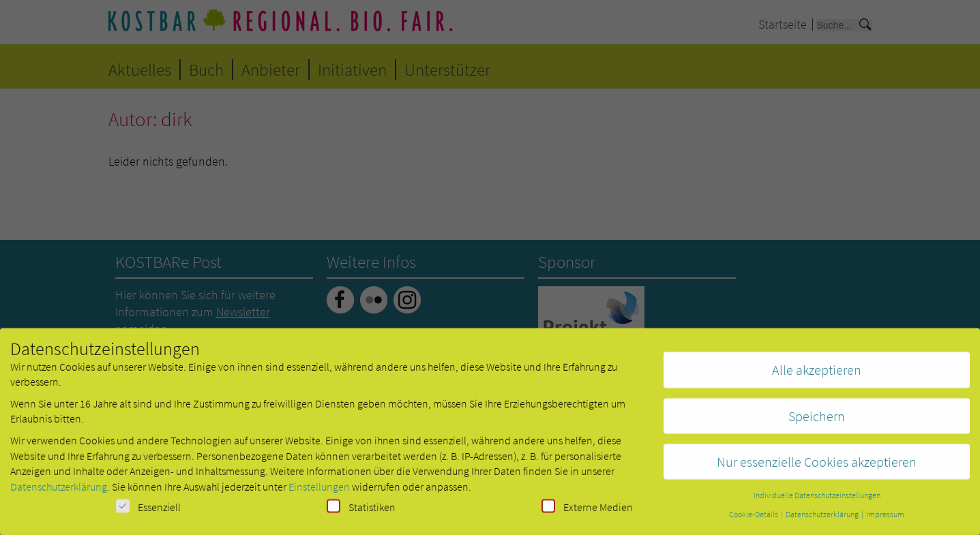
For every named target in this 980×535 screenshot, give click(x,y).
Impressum (885, 520)
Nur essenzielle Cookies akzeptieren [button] (817, 467)
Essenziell (148, 512)
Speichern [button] (817, 421)
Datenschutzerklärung (59, 491)
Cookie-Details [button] (754, 520)
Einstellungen (319, 491)
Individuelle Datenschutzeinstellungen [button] (817, 501)
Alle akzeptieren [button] (817, 375)
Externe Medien (587, 512)
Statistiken (361, 512)
